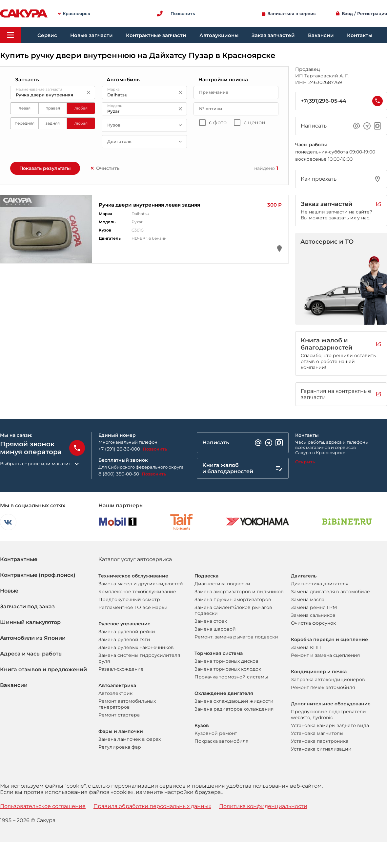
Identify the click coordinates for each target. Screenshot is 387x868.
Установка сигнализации (321, 749)
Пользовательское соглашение (43, 806)
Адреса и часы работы (31, 654)
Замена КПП (306, 647)
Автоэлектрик (115, 693)
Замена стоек (211, 621)
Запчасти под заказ (27, 606)
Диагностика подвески (222, 584)
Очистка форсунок (313, 623)
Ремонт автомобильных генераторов (127, 704)
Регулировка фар (120, 747)
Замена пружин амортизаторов (233, 599)
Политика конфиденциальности (263, 806)
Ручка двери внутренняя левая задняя (149, 205)
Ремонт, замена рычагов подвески (236, 637)
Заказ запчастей (273, 35)
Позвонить (155, 449)
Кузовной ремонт (216, 733)
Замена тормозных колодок (228, 669)
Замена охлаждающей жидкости (234, 701)
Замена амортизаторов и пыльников (239, 592)
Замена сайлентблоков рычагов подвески (233, 610)
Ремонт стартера (119, 715)
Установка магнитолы (317, 733)
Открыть (305, 462)
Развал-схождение (121, 669)
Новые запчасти (92, 35)
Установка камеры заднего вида (330, 725)
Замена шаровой (215, 629)
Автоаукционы (219, 35)
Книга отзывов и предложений (43, 669)
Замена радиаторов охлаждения (234, 709)
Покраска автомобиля (221, 741)
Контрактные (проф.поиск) (38, 575)
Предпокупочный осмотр (129, 599)
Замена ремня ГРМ (314, 607)
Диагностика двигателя (320, 584)
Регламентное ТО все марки (133, 607)
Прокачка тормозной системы (231, 677)
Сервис (47, 35)
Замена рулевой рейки (127, 632)
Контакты (360, 35)
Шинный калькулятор (30, 622)
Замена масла (308, 599)
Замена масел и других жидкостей (141, 584)
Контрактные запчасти (156, 35)
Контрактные (19, 559)
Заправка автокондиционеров (328, 679)
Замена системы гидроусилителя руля (139, 658)
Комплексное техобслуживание (137, 592)
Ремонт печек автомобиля (323, 687)
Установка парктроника (320, 741)
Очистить (105, 168)
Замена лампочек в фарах (130, 739)
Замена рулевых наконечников (136, 647)
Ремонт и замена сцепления (325, 655)
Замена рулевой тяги (124, 639)
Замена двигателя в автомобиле (330, 592)
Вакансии (321, 35)
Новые (9, 591)
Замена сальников (313, 615)
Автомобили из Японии (33, 638)
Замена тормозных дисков (226, 661)
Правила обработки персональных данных (152, 806)
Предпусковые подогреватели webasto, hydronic (328, 715)
